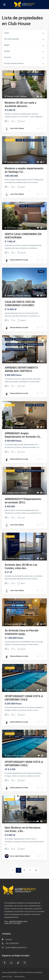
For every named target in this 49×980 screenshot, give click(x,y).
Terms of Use (7, 977)
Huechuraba (11, 228)
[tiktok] (18, 963)
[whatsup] (11, 963)
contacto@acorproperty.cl (16, 947)
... (43, 117)
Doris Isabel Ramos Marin (20, 856)
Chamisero (11, 296)
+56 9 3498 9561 (12, 943)
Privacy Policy (19, 977)
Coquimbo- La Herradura (27, 821)
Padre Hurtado (12, 624)
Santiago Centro (13, 96)
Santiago (23, 96)
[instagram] (25, 963)
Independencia (13, 690)
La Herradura (12, 821)
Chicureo (20, 296)
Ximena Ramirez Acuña (19, 260)
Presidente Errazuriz (15, 558)
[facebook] (5, 963)
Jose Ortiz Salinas (17, 128)
